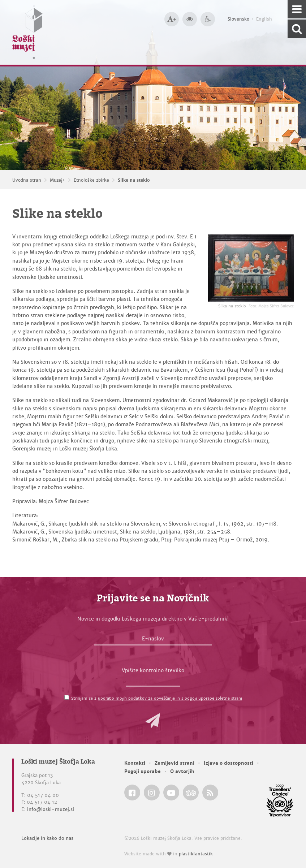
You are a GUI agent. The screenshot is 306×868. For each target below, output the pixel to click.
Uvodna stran (27, 180)
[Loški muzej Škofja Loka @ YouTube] (171, 793)
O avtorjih (182, 771)
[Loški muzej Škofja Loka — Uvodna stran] (27, 32)
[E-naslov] (153, 640)
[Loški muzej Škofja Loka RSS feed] (210, 793)
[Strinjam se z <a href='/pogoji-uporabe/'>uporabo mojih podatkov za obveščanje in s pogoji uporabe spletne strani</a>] (67, 697)
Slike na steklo (134, 180)
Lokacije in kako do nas (47, 838)
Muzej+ (57, 180)
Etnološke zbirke (91, 180)
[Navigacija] (297, 9)
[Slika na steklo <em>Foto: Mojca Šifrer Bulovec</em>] (251, 268)
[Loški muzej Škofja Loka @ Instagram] (152, 793)
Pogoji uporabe (143, 771)
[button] (153, 721)
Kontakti (135, 763)
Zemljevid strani (174, 763)
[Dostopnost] (208, 19)
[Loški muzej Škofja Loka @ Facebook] (132, 793)
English (264, 19)
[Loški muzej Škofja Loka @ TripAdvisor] (191, 793)
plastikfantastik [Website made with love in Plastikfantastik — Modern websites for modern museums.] (196, 854)
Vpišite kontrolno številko (153, 670)
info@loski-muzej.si (51, 809)
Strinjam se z (157, 698)
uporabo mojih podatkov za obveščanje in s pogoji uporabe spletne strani (170, 698)
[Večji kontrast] (190, 19)
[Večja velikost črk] (172, 19)
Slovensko (238, 19)
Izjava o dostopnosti (229, 763)
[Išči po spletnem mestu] (297, 29)
